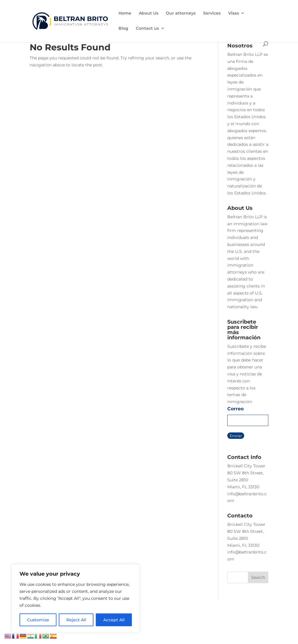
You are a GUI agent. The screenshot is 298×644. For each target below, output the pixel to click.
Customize (38, 620)
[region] (76, 598)
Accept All (114, 620)
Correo (235, 409)
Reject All (76, 620)
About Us (149, 13)
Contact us (147, 29)
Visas (234, 13)
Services (212, 13)
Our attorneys (181, 13)
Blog (123, 29)
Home (125, 13)
